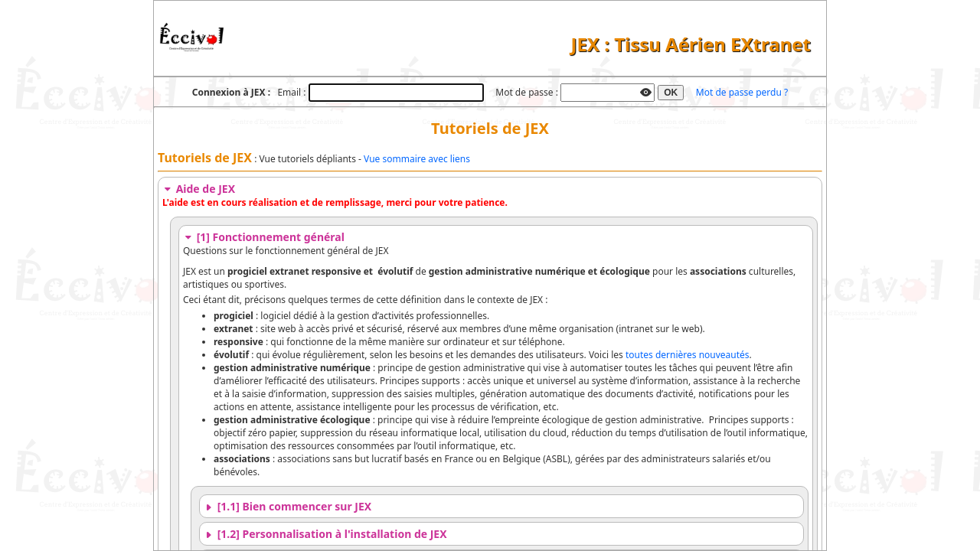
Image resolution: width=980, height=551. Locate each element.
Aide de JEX (199, 189)
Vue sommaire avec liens (417, 159)
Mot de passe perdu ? (742, 92)
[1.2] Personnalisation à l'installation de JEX (325, 534)
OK (671, 93)
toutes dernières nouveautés (688, 355)
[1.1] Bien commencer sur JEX (287, 506)
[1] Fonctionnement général (264, 237)
